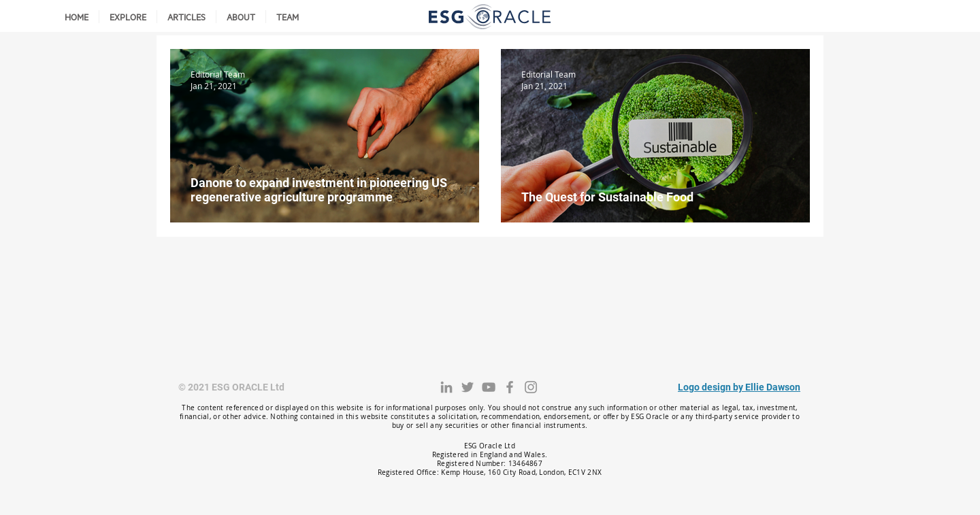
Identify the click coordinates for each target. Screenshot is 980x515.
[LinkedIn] (446, 387)
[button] (128, 17)
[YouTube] (489, 387)
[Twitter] (468, 387)
